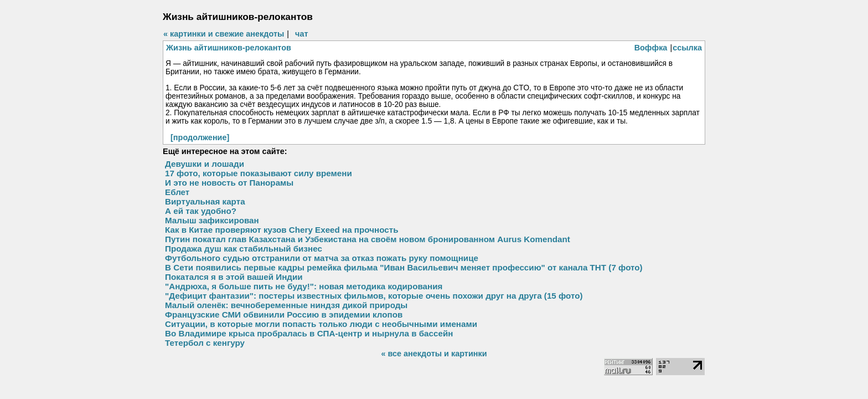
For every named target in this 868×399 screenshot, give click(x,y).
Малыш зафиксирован (212, 220)
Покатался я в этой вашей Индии (234, 277)
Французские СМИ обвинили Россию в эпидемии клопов (284, 314)
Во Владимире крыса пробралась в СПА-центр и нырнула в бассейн (309, 333)
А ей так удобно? (201, 211)
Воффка (651, 48)
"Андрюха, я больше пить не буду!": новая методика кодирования (304, 286)
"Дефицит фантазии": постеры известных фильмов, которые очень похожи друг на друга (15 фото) (374, 296)
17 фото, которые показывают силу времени (259, 173)
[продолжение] (200, 137)
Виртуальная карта (205, 201)
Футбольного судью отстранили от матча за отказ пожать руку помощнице (322, 258)
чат (301, 34)
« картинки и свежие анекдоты (224, 34)
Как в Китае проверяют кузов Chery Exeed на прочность (282, 230)
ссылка (687, 48)
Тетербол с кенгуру (205, 343)
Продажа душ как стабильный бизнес (244, 249)
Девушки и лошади (205, 164)
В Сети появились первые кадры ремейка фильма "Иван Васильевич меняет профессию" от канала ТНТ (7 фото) (404, 267)
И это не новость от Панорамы (229, 183)
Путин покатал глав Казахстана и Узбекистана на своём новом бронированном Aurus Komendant (368, 239)
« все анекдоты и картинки (434, 354)
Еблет (177, 192)
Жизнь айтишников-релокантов (229, 48)
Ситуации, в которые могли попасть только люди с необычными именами (321, 324)
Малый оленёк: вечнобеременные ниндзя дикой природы (286, 305)
